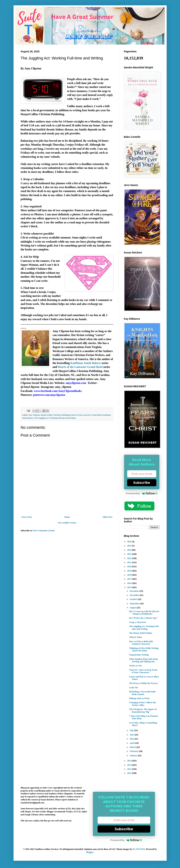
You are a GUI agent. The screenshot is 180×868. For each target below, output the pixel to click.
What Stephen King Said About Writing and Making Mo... (143, 660)
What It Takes (136, 637)
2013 (130, 765)
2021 (130, 562)
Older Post (107, 517)
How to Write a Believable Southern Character (141, 643)
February (134, 751)
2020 (130, 567)
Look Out (134, 688)
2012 (130, 769)
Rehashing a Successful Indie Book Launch (142, 693)
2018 (130, 575)
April (132, 743)
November (135, 595)
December (135, 591)
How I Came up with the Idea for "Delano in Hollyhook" (144, 613)
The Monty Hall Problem (141, 633)
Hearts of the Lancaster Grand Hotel (80, 367)
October (134, 599)
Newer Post (27, 517)
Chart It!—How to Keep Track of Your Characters (143, 671)
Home (67, 517)
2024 (130, 550)
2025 (130, 546)
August (133, 608)
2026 (130, 542)
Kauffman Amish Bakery (86, 363)
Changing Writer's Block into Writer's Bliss (143, 704)
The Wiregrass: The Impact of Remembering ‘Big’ (143, 710)
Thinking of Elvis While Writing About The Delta (144, 649)
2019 (130, 571)
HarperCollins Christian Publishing (55, 415)
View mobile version (67, 523)
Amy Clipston (34, 415)
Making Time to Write (139, 698)
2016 (130, 583)
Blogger (90, 852)
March (133, 747)
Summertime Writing (139, 655)
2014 (130, 761)
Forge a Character (138, 622)
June (132, 735)
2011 (129, 773)
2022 (130, 558)
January (134, 756)
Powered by (142, 493)
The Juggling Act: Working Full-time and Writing (55, 418)
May (132, 739)
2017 (130, 579)
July (132, 730)
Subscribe (142, 483)
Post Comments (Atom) (44, 531)
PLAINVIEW (139, 849)
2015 (130, 587)
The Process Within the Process (143, 683)
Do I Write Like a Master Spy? (143, 618)
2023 (130, 554)
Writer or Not (135, 666)
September (135, 604)
